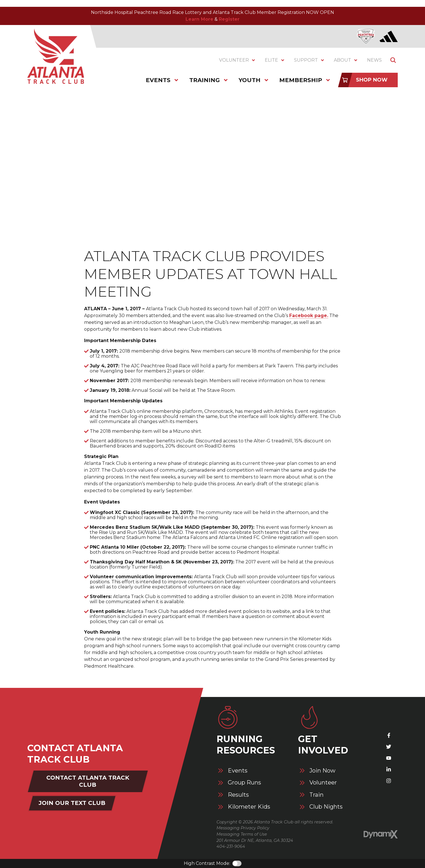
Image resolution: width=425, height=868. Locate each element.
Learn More (199, 19)
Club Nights (326, 807)
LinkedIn (389, 769)
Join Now (322, 771)
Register (229, 19)
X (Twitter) (389, 747)
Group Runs (244, 783)
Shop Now (372, 80)
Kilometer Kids (249, 807)
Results (238, 795)
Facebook (389, 735)
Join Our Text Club (72, 803)
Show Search (393, 60)
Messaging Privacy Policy (243, 828)
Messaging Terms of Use (242, 834)
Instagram (389, 781)
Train (316, 795)
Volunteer (323, 783)
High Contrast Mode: (207, 863)
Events (238, 771)
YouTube (389, 758)
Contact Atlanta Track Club (88, 781)
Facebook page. (309, 316)
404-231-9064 (231, 846)
